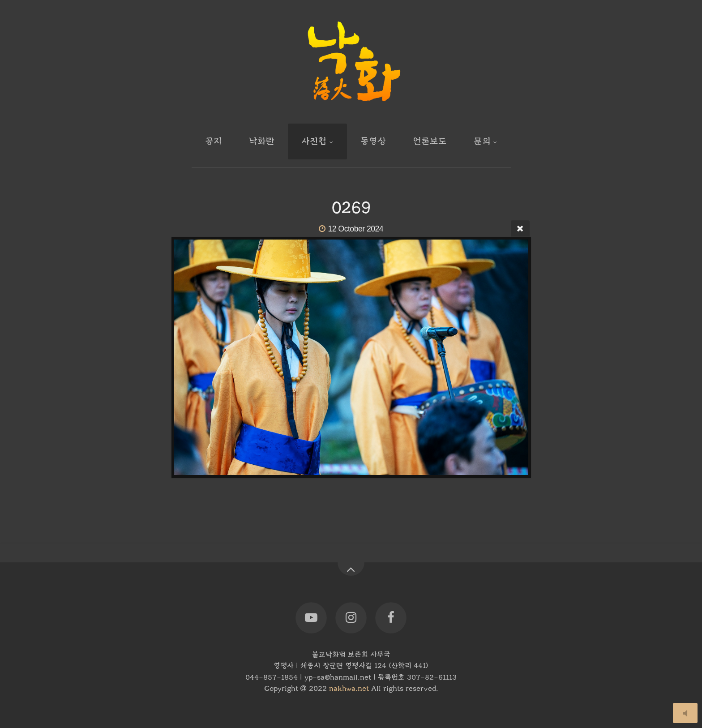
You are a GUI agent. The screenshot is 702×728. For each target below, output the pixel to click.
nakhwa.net (349, 689)
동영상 (373, 141)
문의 (482, 141)
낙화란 (262, 141)
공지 (214, 141)
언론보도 (430, 141)
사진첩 (314, 141)
